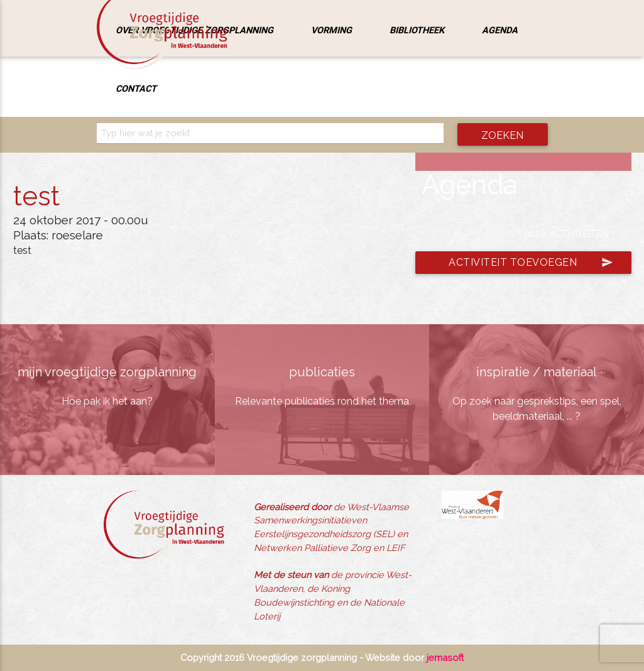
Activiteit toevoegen (531, 263)
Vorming (331, 30)
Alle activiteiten (567, 233)
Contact (136, 88)
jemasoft (445, 657)
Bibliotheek (417, 30)
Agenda (500, 30)
